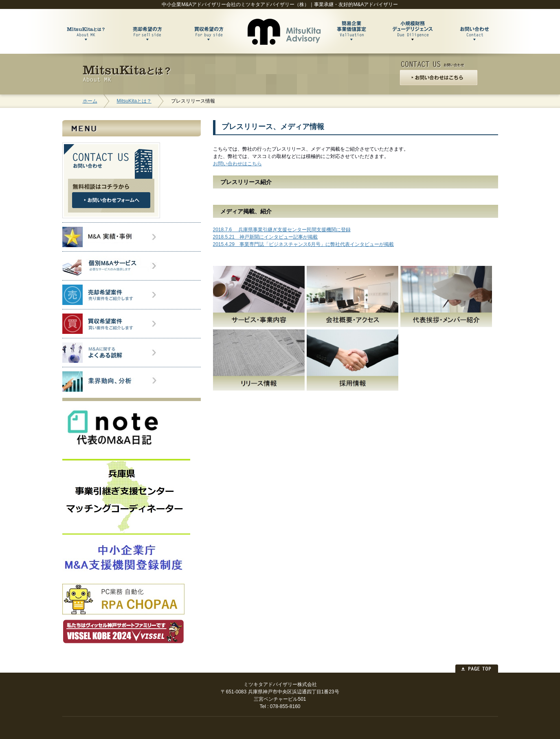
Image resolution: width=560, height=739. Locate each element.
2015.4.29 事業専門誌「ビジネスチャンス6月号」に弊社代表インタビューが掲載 (303, 244)
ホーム (90, 101)
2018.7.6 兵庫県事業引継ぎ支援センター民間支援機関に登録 (282, 230)
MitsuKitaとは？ (134, 101)
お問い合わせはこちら (237, 164)
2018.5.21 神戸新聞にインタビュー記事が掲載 (265, 237)
